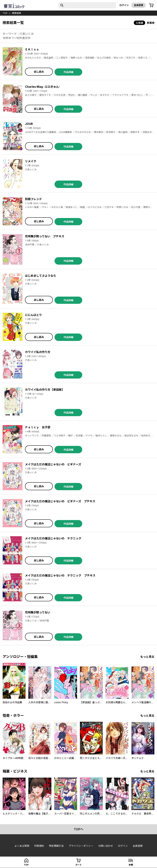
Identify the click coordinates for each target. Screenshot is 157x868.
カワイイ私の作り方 (38, 352)
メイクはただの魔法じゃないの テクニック (53, 538)
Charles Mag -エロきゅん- (43, 87)
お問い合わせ (106, 846)
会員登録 (139, 5)
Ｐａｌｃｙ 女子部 (38, 427)
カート (78, 865)
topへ (79, 829)
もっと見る (147, 657)
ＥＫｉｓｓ (32, 49)
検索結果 (17, 13)
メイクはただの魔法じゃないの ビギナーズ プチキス (60, 501)
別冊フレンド (33, 199)
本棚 (131, 865)
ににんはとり (33, 315)
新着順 (151, 23)
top (5, 13)
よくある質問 (22, 846)
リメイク (31, 161)
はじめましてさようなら (40, 276)
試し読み (39, 72)
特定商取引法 (56, 846)
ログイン (124, 5)
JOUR (29, 124)
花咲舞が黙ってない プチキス (45, 236)
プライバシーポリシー (81, 846)
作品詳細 (68, 72)
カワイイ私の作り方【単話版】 (45, 390)
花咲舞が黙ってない (38, 612)
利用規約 (39, 846)
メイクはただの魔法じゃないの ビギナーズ (53, 464)
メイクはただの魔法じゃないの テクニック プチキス (60, 575)
